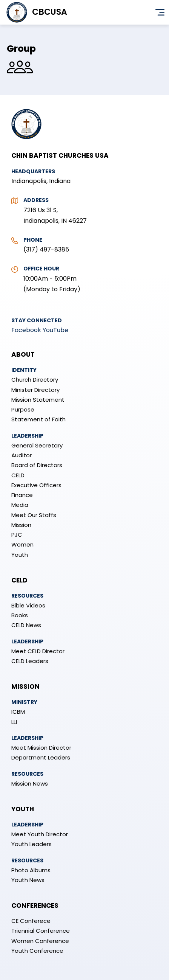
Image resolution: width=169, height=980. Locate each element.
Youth (20, 555)
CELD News (26, 625)
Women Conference (40, 941)
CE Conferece (31, 921)
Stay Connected (37, 320)
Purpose (23, 409)
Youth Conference (37, 951)
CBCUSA (50, 12)
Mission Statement (38, 400)
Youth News (28, 880)
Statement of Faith (38, 419)
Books (20, 615)
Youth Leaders (31, 844)
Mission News (30, 784)
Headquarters (33, 171)
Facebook (26, 330)
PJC (17, 535)
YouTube (55, 330)
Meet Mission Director (41, 748)
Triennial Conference (41, 931)
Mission (21, 525)
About (23, 354)
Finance (22, 495)
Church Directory (35, 380)
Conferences (35, 905)
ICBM (18, 712)
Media (20, 505)
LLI (14, 722)
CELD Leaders (30, 661)
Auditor (22, 455)
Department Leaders (41, 757)
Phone (33, 240)
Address (36, 200)
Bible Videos (28, 605)
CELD (18, 475)
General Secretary (37, 445)
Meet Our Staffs (34, 515)
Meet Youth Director (40, 834)
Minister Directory (35, 390)
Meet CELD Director (38, 651)
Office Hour (41, 269)
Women (22, 544)
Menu (160, 12)
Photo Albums (31, 870)
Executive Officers (36, 485)
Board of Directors (37, 465)
